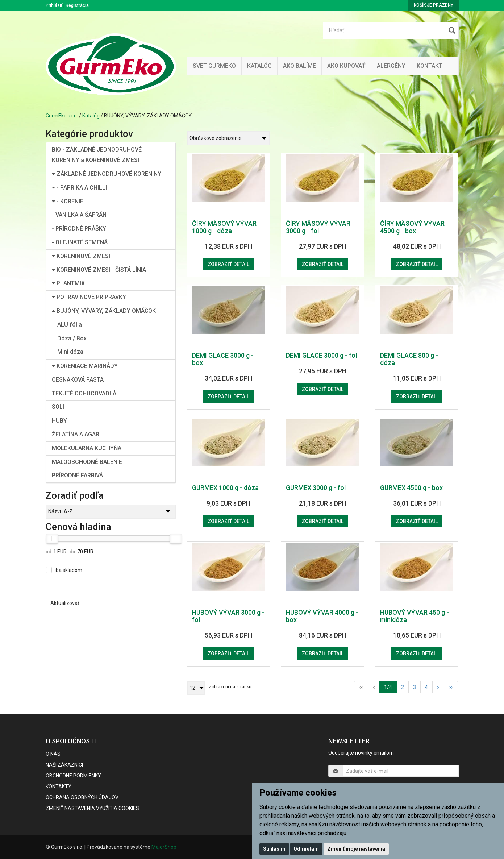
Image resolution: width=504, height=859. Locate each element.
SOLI (58, 407)
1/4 (390, 687)
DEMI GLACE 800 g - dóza (409, 359)
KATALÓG (259, 66)
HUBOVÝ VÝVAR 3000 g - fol (228, 616)
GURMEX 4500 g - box (411, 488)
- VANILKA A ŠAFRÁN (79, 215)
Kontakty (59, 787)
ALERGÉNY (391, 66)
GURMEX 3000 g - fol (316, 488)
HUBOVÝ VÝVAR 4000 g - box (322, 616)
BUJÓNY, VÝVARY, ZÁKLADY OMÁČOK (104, 311)
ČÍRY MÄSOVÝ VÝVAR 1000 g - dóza (224, 227)
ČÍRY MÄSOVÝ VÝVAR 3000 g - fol (318, 227)
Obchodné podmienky (73, 776)
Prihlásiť (54, 5)
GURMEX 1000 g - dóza (225, 488)
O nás (53, 754)
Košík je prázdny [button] (434, 5)
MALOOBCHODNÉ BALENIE (87, 462)
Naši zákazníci (64, 765)
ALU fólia (70, 325)
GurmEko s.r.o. (62, 116)
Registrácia (77, 5)
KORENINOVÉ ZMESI (81, 256)
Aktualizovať (65, 603)
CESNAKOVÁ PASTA (78, 380)
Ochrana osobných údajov (82, 797)
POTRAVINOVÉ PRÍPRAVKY (89, 297)
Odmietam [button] (306, 849)
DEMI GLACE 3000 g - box (223, 359)
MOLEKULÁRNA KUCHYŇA (87, 448)
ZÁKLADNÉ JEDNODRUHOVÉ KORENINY (107, 174)
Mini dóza (70, 352)
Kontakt (430, 66)
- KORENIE (68, 201)
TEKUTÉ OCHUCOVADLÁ (84, 393)
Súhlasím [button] (274, 849)
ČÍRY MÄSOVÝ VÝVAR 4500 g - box (412, 227)
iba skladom (68, 570)
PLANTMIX (68, 283)
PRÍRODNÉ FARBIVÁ (77, 475)
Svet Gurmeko (214, 66)
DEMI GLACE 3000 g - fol (321, 355)
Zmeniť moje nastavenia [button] (356, 849)
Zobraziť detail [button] (228, 264)
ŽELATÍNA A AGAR (76, 434)
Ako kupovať (346, 66)
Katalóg (91, 116)
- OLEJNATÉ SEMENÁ (80, 242)
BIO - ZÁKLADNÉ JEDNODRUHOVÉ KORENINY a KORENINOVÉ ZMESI (97, 155)
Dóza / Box (72, 338)
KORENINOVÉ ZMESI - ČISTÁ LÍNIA (99, 270)
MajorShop (164, 847)
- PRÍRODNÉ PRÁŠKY (79, 229)
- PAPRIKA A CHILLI (79, 188)
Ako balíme (299, 66)
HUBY (59, 421)
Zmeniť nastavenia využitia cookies (92, 808)
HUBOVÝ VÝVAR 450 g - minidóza (415, 616)
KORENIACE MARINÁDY (85, 366)
